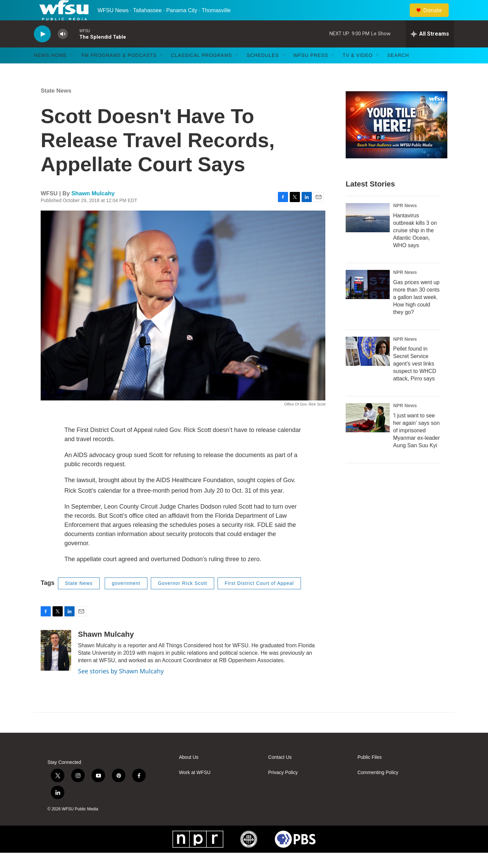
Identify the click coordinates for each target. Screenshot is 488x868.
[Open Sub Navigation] (72, 71)
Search (398, 71)
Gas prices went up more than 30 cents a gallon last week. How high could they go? (416, 312)
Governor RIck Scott (182, 598)
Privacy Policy (283, 788)
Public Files (370, 773)
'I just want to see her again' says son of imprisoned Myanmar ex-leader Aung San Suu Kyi (416, 446)
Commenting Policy (378, 788)
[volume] (63, 49)
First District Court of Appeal (259, 598)
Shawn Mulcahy (93, 209)
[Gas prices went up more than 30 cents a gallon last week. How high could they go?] (368, 300)
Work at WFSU (195, 788)
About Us (189, 773)
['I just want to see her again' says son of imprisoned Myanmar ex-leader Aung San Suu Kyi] (368, 433)
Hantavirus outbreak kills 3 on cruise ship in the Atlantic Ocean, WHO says (415, 246)
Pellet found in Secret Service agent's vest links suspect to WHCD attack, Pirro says (415, 379)
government (126, 598)
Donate (437, 18)
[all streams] (430, 49)
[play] (42, 49)
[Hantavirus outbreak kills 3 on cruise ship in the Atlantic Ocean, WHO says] (368, 233)
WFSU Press (311, 71)
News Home (50, 71)
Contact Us (280, 773)
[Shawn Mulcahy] (56, 666)
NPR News (405, 221)
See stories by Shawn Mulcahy (121, 686)
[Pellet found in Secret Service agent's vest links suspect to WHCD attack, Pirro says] (368, 367)
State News (56, 106)
